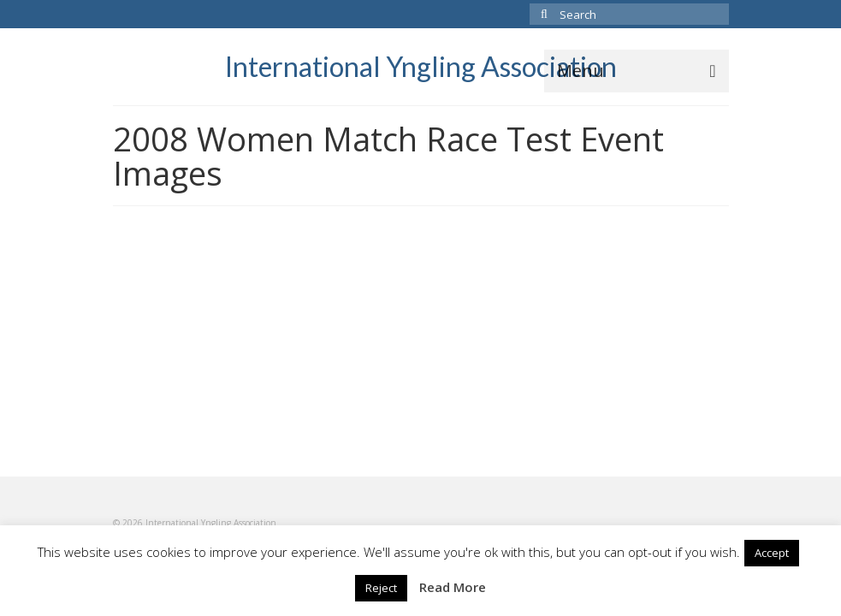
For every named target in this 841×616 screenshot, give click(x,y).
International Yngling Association (421, 66)
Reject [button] (381, 588)
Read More (453, 587)
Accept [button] (772, 553)
